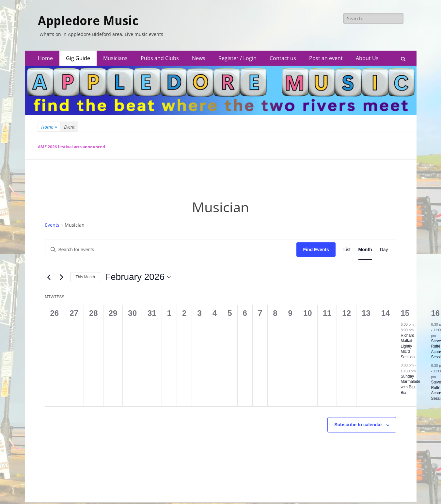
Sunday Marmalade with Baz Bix (410, 384)
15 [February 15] (405, 313)
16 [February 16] (436, 313)
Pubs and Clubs (160, 58)
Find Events (316, 250)
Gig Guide (78, 58)
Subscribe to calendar (358, 425)
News (199, 58)
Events (52, 225)
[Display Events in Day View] (384, 250)
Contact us (283, 58)
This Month (85, 277)
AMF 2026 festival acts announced (71, 147)
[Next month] (62, 277)
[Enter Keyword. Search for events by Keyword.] (171, 250)
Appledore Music (88, 21)
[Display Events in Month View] (365, 250)
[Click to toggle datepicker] (138, 277)
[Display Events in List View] (347, 250)
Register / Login (237, 58)
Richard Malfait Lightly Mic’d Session (408, 346)
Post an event (326, 58)
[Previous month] (49, 277)
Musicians (115, 58)
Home (45, 58)
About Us (367, 58)
